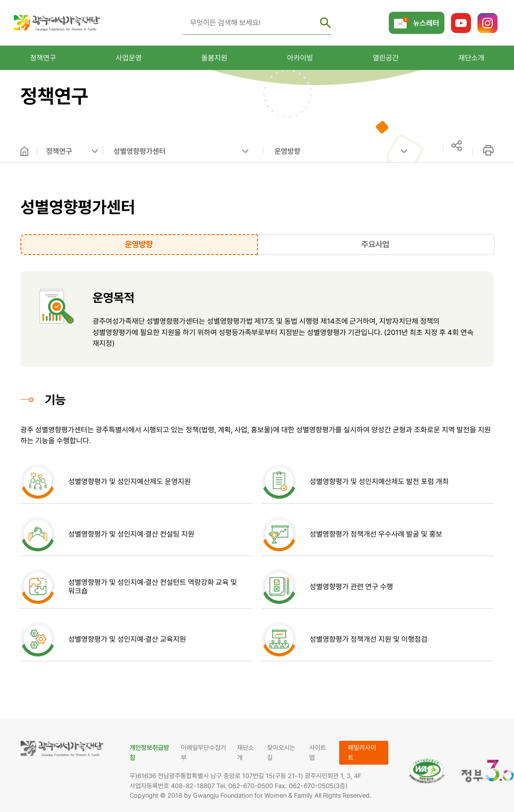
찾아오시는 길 (281, 753)
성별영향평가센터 (140, 151)
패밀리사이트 (362, 753)
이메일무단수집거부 (204, 753)
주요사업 (375, 244)
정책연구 (59, 151)
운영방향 (287, 151)
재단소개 (245, 753)
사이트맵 (318, 753)
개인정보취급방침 (149, 753)
